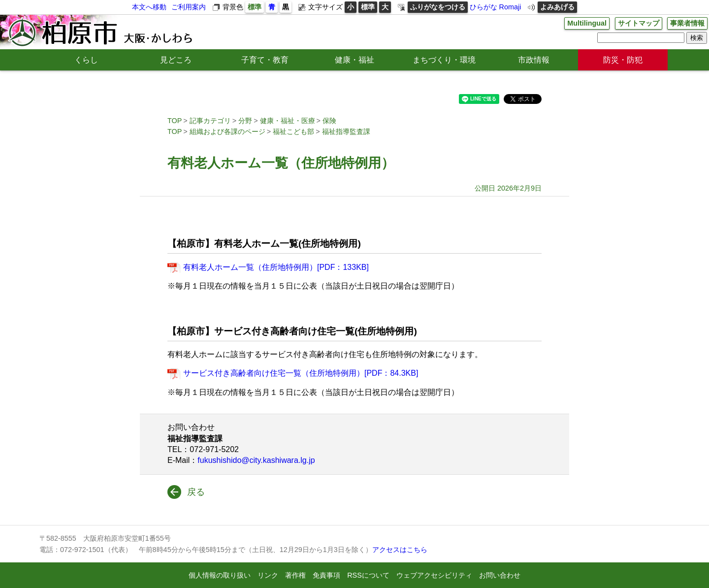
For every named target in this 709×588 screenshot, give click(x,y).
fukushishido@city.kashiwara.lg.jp (256, 460)
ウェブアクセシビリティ (434, 575)
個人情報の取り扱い (220, 575)
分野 (245, 121)
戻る (196, 492)
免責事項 (326, 575)
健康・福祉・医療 (288, 121)
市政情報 (534, 60)
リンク (268, 575)
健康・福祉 (354, 60)
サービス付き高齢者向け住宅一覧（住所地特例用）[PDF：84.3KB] (301, 373)
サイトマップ (639, 23)
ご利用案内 (189, 7)
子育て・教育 (265, 60)
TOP (175, 121)
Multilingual (587, 23)
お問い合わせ (500, 575)
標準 (255, 7)
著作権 (295, 575)
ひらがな (483, 7)
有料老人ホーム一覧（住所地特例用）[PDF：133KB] (276, 267)
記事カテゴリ (210, 121)
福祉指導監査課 (346, 131)
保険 (329, 121)
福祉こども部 (293, 131)
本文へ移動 (149, 7)
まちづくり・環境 (444, 60)
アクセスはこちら (400, 550)
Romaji (510, 7)
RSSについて (368, 575)
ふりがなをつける (438, 7)
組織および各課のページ (227, 131)
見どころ (176, 60)
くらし (86, 60)
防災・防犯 (623, 60)
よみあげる (557, 7)
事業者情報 (687, 23)
